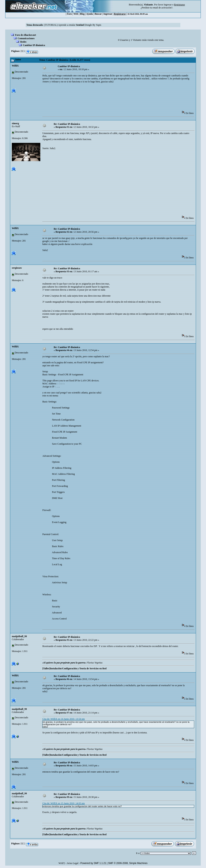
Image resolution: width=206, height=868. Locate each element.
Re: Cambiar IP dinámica (67, 124)
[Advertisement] (115, 98)
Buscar (98, 14)
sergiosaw (17, 268)
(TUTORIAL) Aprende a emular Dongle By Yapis (73, 25)
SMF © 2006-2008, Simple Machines (128, 863)
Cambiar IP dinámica (34, 45)
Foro (69, 14)
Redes (23, 42)
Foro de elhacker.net (25, 35)
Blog (82, 14)
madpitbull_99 (19, 636)
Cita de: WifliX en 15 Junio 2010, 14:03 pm (63, 803)
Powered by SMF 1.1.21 (93, 863)
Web (76, 14)
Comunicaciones (26, 38)
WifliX (15, 66)
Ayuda (90, 14)
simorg (15, 123)
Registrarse (120, 14)
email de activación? (163, 8)
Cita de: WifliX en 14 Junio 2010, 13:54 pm (63, 719)
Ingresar (168, 5)
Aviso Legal (72, 863)
